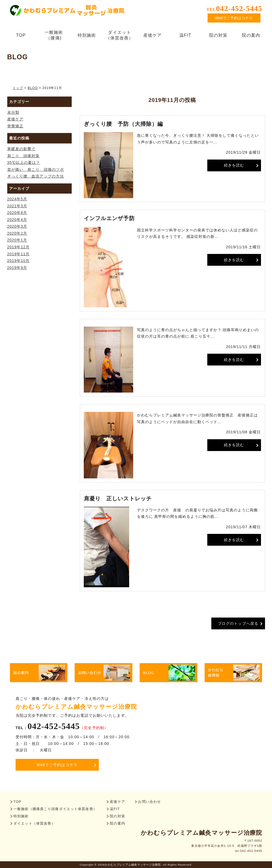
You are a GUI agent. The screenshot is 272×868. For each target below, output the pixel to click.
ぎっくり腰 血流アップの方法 (36, 176)
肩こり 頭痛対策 (23, 156)
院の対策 (218, 35)
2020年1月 (17, 240)
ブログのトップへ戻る (238, 623)
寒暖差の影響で (21, 149)
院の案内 (251, 35)
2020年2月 (17, 233)
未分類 (13, 112)
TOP (21, 35)
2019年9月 (17, 268)
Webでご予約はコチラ (234, 18)
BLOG (33, 88)
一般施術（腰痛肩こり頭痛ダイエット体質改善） (55, 809)
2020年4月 (17, 220)
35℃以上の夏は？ (24, 162)
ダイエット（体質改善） (120, 35)
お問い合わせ (149, 802)
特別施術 (87, 35)
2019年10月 (19, 261)
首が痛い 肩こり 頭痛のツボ (36, 169)
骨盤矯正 (15, 126)
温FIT (185, 35)
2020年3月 (17, 226)
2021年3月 (17, 206)
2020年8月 (17, 213)
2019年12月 (19, 247)
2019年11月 (19, 254)
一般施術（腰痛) (55, 35)
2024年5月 (17, 199)
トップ (18, 88)
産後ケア (153, 35)
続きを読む (234, 165)
